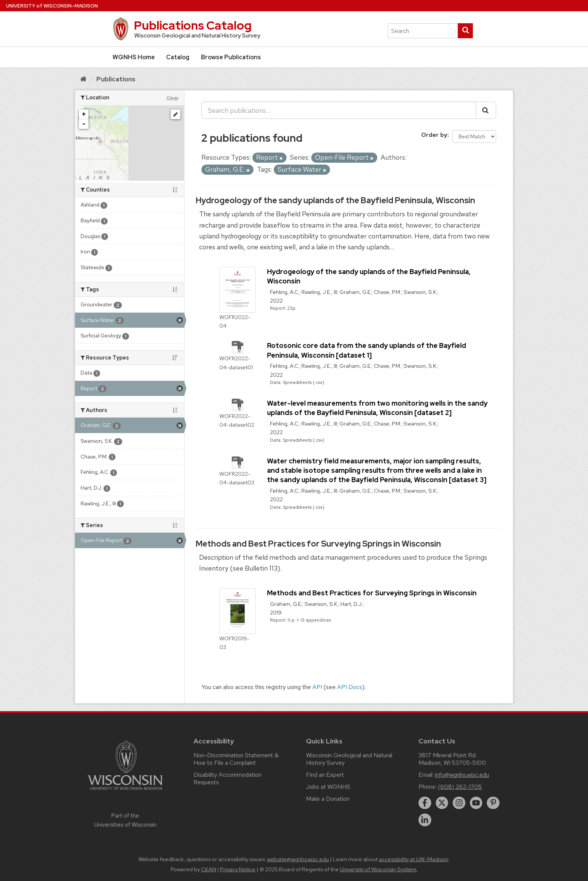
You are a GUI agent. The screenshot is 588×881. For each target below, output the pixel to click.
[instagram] (459, 803)
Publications (116, 79)
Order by (434, 135)
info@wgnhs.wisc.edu (462, 775)
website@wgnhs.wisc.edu (298, 859)
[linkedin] (425, 820)
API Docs (350, 687)
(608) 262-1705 (460, 787)
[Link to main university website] (125, 791)
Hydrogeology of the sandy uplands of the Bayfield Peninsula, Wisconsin (335, 200)
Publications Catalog (193, 25)
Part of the (125, 820)
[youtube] (476, 803)
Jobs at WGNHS (328, 787)
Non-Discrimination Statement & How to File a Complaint (236, 759)
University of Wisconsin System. (379, 869)
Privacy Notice (238, 869)
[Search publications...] (339, 110)
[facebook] (425, 803)
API (317, 687)
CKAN (208, 869)
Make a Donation (328, 799)
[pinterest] (493, 803)
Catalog (178, 57)
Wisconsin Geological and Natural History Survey (349, 759)
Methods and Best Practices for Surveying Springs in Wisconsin (318, 544)
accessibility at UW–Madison (414, 859)
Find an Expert (325, 775)
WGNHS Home (134, 57)
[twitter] (442, 803)
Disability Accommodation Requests (227, 778)
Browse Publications (231, 57)
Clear (172, 98)
